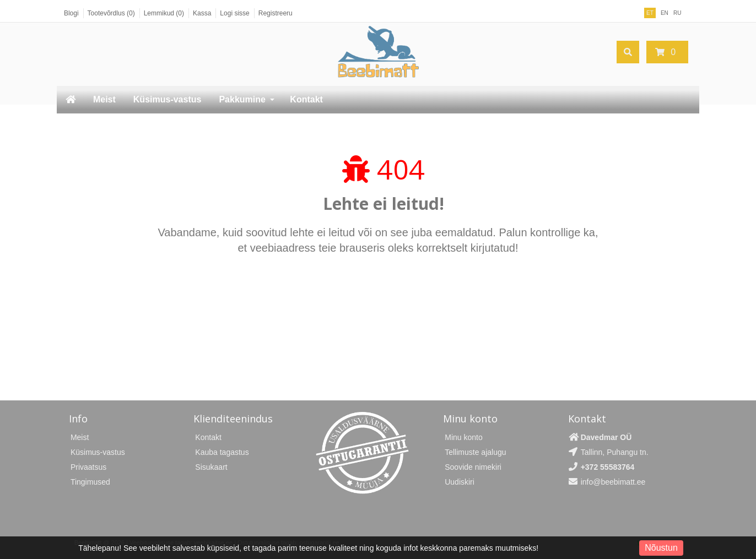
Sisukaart (211, 467)
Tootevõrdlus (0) (111, 13)
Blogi (71, 13)
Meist (104, 99)
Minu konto (463, 437)
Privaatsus (88, 467)
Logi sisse (234, 13)
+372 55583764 (608, 467)
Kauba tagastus (222, 452)
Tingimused (90, 482)
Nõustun (661, 548)
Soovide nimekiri (473, 467)
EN (665, 13)
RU (677, 13)
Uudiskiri (460, 482)
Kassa (202, 13)
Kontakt (306, 99)
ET (650, 13)
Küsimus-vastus (168, 99)
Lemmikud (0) (164, 13)
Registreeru (276, 13)
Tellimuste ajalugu (475, 452)
